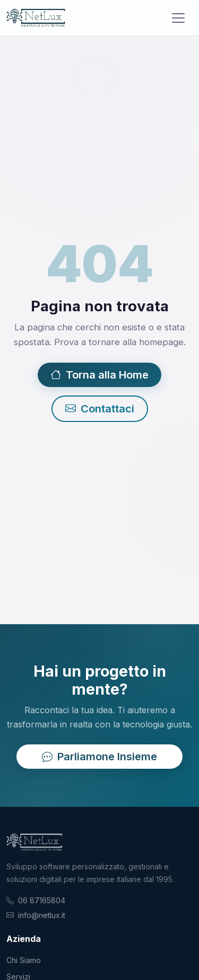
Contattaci (100, 409)
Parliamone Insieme (99, 757)
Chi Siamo (24, 960)
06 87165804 (42, 900)
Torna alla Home (99, 375)
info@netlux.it (42, 915)
